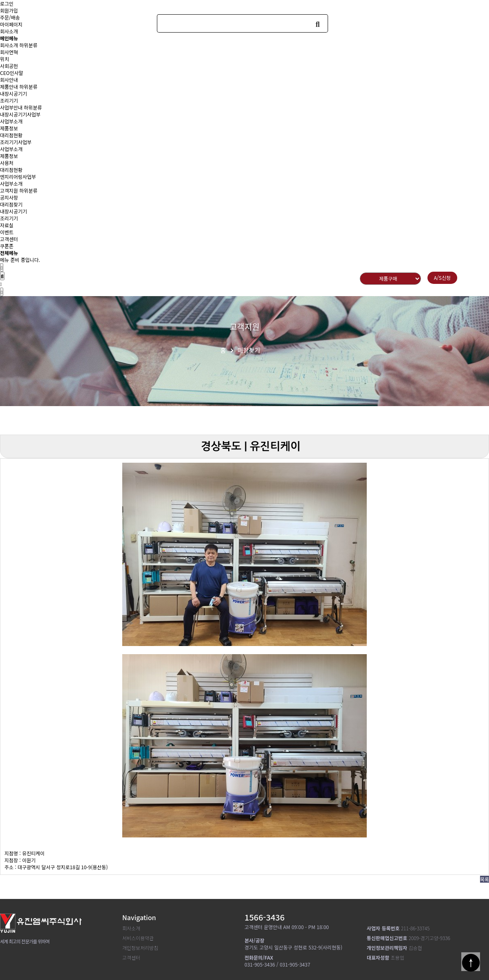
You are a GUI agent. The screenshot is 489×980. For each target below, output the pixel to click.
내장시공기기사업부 (20, 114)
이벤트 (7, 232)
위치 (4, 59)
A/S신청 (442, 278)
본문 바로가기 (0, 0)
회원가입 (9, 10)
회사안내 (9, 80)
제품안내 (9, 87)
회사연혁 (9, 52)
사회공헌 (9, 66)
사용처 (7, 163)
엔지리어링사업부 (18, 177)
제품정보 (9, 128)
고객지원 (9, 190)
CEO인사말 (12, 73)
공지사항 (9, 197)
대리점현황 (11, 135)
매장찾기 (249, 350)
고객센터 (9, 239)
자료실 (7, 225)
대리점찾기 (11, 204)
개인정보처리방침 (140, 948)
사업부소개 (11, 121)
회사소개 (9, 45)
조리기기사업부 (16, 142)
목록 (485, 879)
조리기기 (9, 100)
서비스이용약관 (138, 938)
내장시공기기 (13, 93)
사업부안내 (11, 107)
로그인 (7, 3)
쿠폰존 (7, 246)
